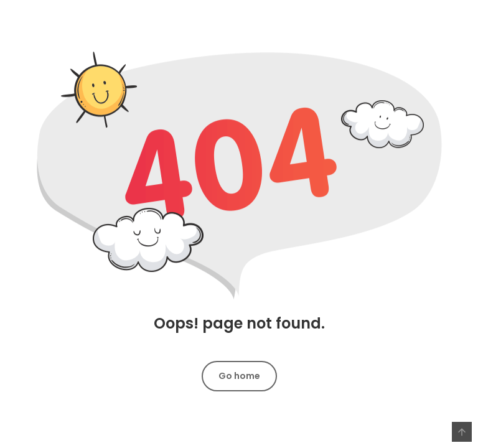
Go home (239, 376)
